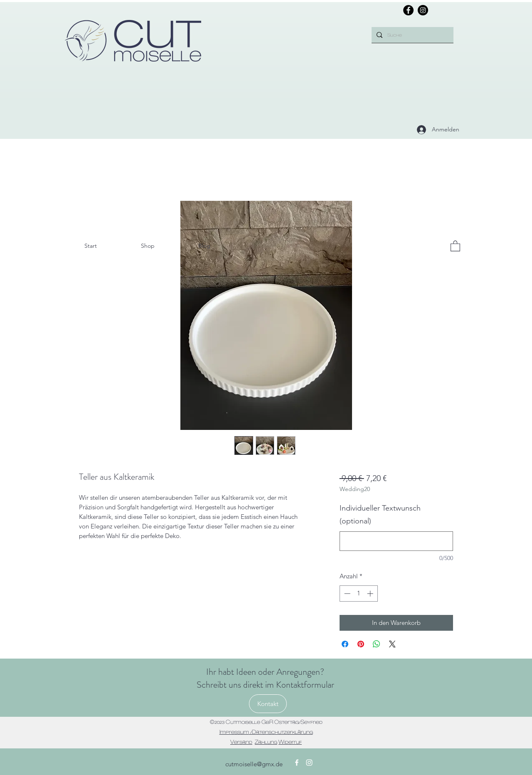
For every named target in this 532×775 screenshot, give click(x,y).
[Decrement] (346, 594)
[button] (455, 246)
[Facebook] (408, 10)
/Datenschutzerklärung (281, 732)
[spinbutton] (358, 594)
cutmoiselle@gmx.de (254, 764)
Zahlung (266, 742)
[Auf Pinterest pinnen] (361, 644)
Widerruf (290, 742)
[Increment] (371, 594)
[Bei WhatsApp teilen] (377, 644)
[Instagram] (423, 10)
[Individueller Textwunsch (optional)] (396, 541)
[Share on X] (392, 644)
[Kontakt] (268, 704)
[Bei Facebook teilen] (345, 644)
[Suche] (412, 35)
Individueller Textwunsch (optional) (380, 515)
